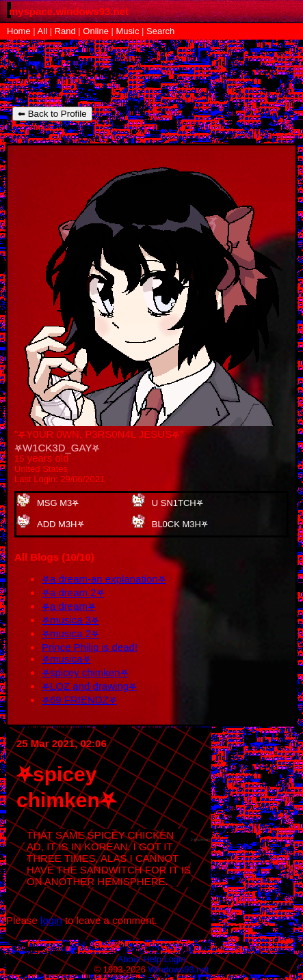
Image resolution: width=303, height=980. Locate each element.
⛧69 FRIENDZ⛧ (79, 700)
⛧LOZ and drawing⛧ (89, 686)
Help (152, 959)
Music (128, 31)
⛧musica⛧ (66, 659)
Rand (65, 31)
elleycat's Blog (66, 71)
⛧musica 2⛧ (70, 633)
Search (160, 31)
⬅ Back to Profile (52, 114)
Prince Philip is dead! (90, 647)
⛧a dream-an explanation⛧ (104, 579)
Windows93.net (179, 969)
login (51, 920)
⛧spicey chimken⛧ (85, 672)
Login (175, 959)
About (129, 959)
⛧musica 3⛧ (70, 620)
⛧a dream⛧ (69, 606)
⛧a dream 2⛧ (73, 592)
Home (19, 31)
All (44, 31)
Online (96, 31)
